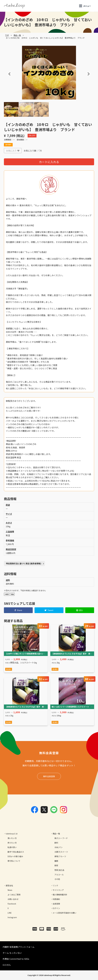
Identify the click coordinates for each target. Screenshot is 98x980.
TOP (7, 35)
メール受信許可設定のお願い (65, 913)
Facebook (12, 904)
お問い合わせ (13, 899)
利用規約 (56, 899)
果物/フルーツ (60, 856)
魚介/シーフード (61, 838)
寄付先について (14, 861)
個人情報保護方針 (60, 895)
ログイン (56, 908)
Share (18, 610)
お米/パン (59, 847)
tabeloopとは (12, 834)
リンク (55, 885)
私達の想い (12, 847)
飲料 (56, 843)
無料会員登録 (49, 776)
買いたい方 (12, 838)
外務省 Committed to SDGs (16, 959)
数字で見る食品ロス (16, 852)
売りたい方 (12, 843)
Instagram (12, 917)
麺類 (56, 861)
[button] (6, 74)
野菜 (56, 865)
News (10, 890)
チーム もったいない (12, 953)
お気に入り (13, 151)
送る (80, 610)
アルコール (59, 875)
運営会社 (9, 885)
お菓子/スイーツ (61, 852)
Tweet (49, 610)
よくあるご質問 (14, 895)
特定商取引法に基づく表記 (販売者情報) (24, 563)
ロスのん (7, 965)
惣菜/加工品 (59, 870)
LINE (10, 913)
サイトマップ (58, 890)
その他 (57, 879)
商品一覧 (17, 35)
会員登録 (56, 904)
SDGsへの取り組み (15, 856)
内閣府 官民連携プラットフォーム (19, 947)
